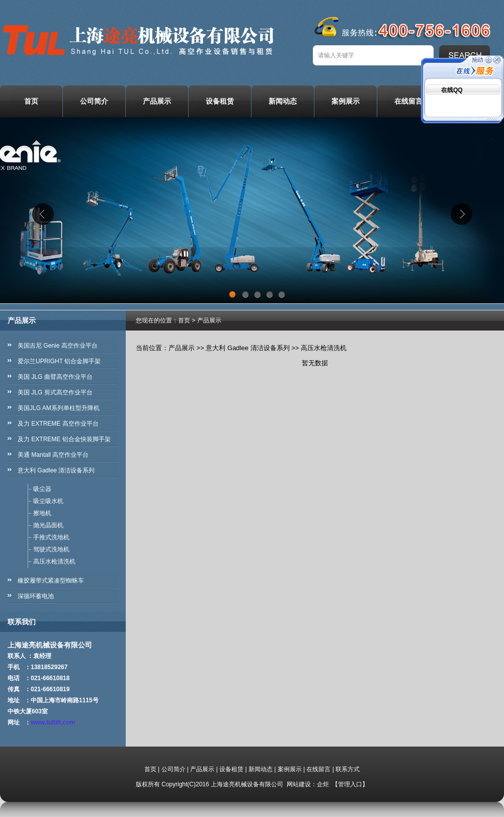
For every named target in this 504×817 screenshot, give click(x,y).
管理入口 (350, 784)
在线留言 (408, 101)
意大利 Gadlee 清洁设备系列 (56, 470)
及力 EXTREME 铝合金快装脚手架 (64, 439)
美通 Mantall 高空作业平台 (53, 455)
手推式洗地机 (51, 537)
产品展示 (157, 101)
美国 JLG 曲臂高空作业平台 (55, 377)
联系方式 (348, 769)
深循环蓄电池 (36, 596)
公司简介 (94, 101)
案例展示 (346, 101)
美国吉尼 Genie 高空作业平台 (58, 346)
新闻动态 (283, 101)
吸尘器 (42, 489)
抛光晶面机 (48, 525)
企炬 (323, 784)
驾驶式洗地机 (51, 549)
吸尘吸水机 (48, 501)
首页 (31, 101)
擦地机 (42, 513)
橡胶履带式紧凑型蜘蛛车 (51, 581)
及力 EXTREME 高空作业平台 (58, 424)
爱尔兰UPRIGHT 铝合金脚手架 (59, 361)
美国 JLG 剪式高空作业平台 (55, 392)
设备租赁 (220, 101)
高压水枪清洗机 (54, 561)
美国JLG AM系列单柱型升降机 (59, 408)
